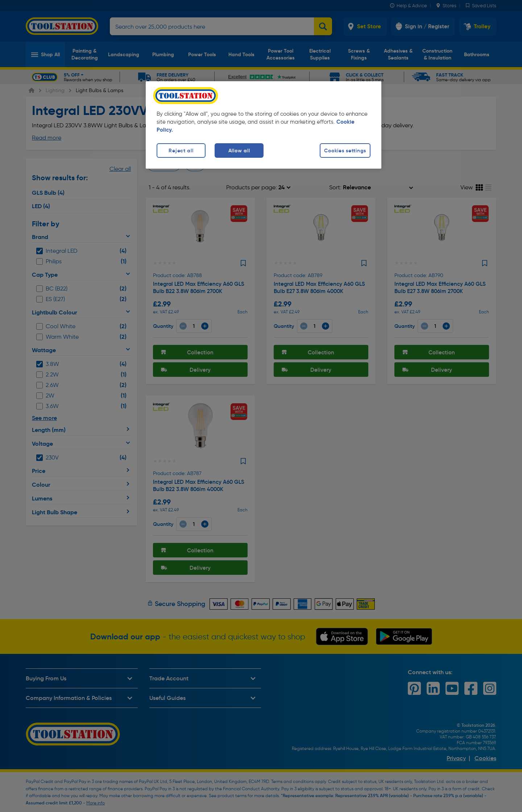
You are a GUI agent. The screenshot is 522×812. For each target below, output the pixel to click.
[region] (264, 125)
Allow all (239, 151)
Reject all (181, 151)
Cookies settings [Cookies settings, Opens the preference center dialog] (345, 151)
